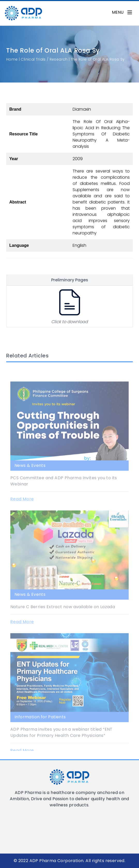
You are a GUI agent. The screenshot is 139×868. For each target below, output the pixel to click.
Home (12, 59)
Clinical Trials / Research (44, 59)
